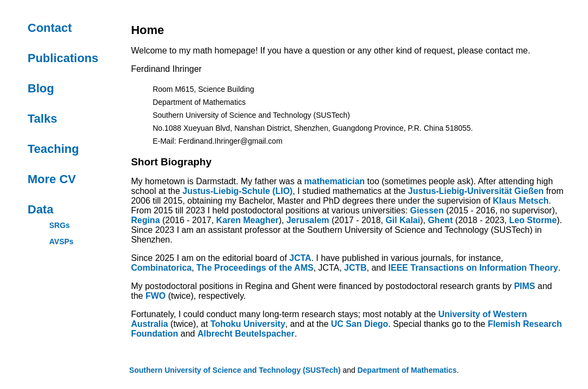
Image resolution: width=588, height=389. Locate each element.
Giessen (427, 210)
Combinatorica (161, 268)
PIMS (524, 286)
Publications (63, 58)
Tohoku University (248, 324)
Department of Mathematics (407, 370)
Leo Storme (533, 220)
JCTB (355, 268)
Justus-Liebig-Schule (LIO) (237, 191)
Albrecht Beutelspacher (246, 334)
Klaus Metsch (521, 201)
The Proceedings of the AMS (255, 268)
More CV (52, 179)
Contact (50, 28)
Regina (145, 220)
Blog (41, 88)
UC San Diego (360, 324)
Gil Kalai (403, 220)
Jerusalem (308, 220)
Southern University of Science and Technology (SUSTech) (235, 370)
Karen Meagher (248, 220)
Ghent (440, 220)
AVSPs (61, 242)
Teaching (53, 149)
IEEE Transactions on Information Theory (473, 268)
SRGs (60, 225)
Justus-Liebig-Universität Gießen (476, 191)
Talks (42, 119)
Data (41, 209)
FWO (156, 296)
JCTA (300, 258)
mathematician (334, 181)
